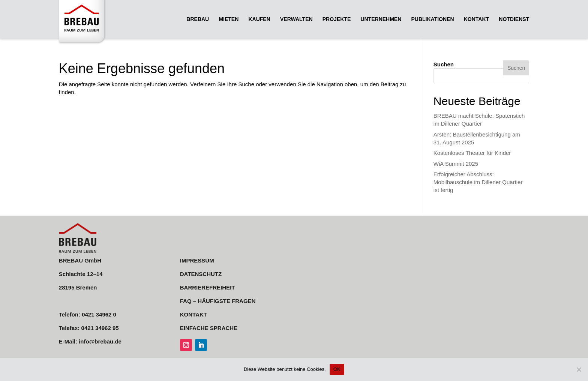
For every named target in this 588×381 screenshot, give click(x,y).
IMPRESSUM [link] (197, 260)
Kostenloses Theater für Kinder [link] (472, 153)
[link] (84, 22)
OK (337, 369)
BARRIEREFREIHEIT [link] (208, 287)
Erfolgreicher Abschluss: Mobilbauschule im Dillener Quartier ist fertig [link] (478, 182)
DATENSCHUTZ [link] (201, 274)
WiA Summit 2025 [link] (456, 164)
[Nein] (579, 369)
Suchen (444, 64)
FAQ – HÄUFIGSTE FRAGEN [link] (218, 301)
